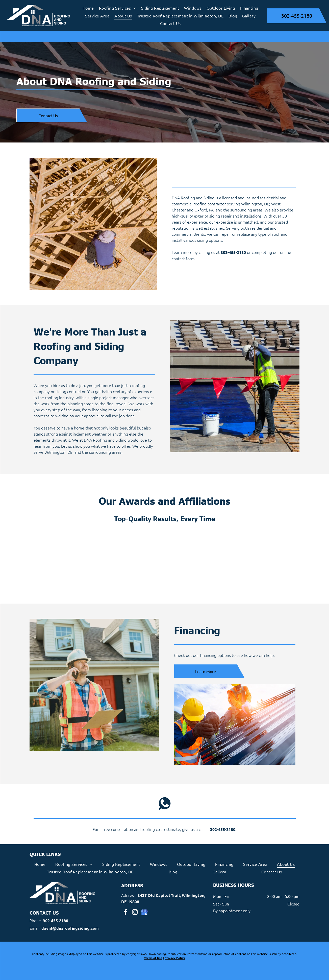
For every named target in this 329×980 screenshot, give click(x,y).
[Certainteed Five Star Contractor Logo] (264, 561)
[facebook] (125, 913)
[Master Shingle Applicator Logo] (65, 561)
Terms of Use (153, 958)
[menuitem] (88, 8)
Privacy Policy (175, 958)
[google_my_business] (144, 913)
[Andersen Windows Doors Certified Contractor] (198, 561)
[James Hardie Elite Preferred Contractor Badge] (131, 561)
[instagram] (135, 913)
